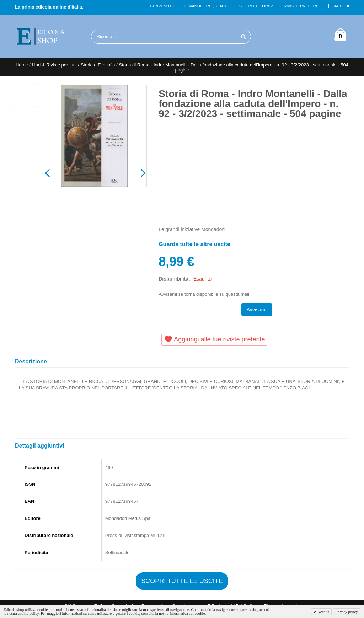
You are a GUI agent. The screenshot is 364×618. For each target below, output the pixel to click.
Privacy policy (347, 612)
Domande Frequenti (205, 6)
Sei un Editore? (256, 6)
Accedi (342, 6)
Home (22, 65)
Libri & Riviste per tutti (54, 65)
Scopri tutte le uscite (182, 581)
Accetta (323, 612)
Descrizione (31, 361)
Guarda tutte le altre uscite (194, 244)
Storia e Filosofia (98, 65)
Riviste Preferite (303, 6)
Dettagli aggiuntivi (40, 446)
